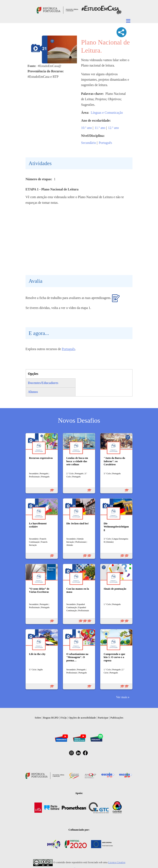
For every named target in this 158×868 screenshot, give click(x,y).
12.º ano (113, 128)
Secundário (89, 143)
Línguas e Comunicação (107, 113)
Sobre (38, 718)
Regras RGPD (51, 718)
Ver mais (122, 697)
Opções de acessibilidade (82, 718)
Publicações (117, 718)
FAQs (64, 718)
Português (105, 143)
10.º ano (86, 128)
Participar (103, 718)
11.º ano (100, 128)
